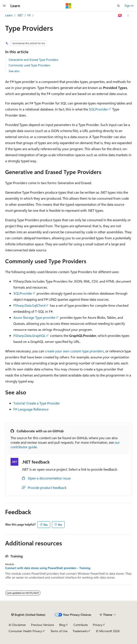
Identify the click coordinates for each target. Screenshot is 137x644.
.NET (20, 15)
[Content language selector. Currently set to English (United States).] (28, 615)
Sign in (129, 5)
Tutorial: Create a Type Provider (37, 403)
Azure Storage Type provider (34, 317)
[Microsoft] (68, 6)
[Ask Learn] (120, 16)
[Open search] (118, 6)
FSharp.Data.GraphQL (30, 335)
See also (14, 71)
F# (29, 15)
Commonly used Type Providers (29, 65)
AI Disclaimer (17, 625)
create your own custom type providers (74, 351)
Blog (62, 625)
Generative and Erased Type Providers (33, 60)
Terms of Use (59, 631)
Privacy (98, 625)
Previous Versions (43, 625)
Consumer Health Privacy (25, 631)
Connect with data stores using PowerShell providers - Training (48, 568)
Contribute (81, 625)
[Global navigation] (4, 6)
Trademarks (80, 631)
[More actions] (128, 16)
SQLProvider (98, 109)
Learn (9, 15)
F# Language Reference (31, 409)
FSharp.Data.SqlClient (29, 305)
